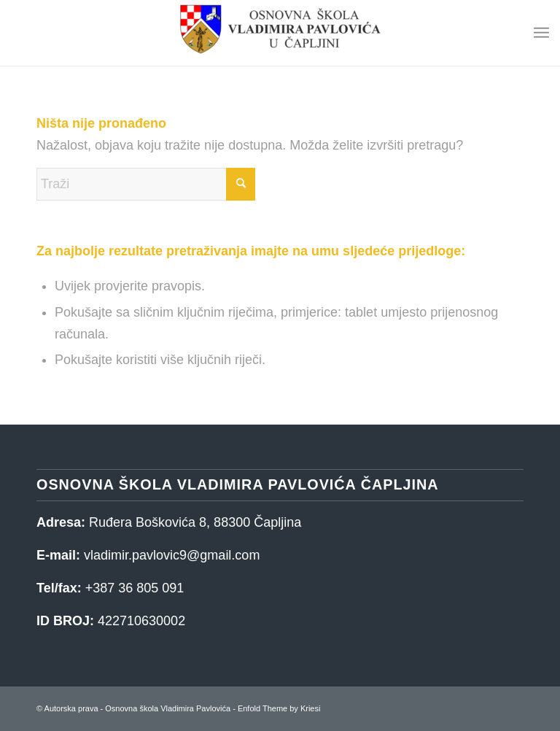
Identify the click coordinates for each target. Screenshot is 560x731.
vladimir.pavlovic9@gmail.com (172, 555)
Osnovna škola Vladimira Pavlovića (168, 708)
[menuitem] (541, 33)
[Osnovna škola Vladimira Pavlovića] (280, 33)
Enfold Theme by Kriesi (279, 708)
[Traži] (146, 184)
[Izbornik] (541, 33)
